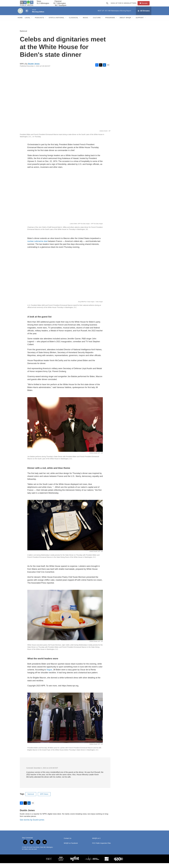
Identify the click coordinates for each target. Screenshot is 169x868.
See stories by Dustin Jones (32, 825)
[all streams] (144, 16)
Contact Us (68, 843)
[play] (20, 16)
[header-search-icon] (108, 6)
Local (28, 22)
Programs (110, 22)
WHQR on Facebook (71, 848)
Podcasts (40, 22)
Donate (146, 6)
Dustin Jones (34, 69)
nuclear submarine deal (37, 246)
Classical (74, 22)
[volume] (27, 16)
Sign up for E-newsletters (125, 6)
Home (20, 22)
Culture (97, 22)
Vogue (49, 675)
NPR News (44, 799)
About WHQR (125, 22)
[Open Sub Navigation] (32, 22)
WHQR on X (96, 843)
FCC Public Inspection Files (101, 848)
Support (140, 22)
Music (86, 22)
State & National (57, 22)
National (23, 36)
